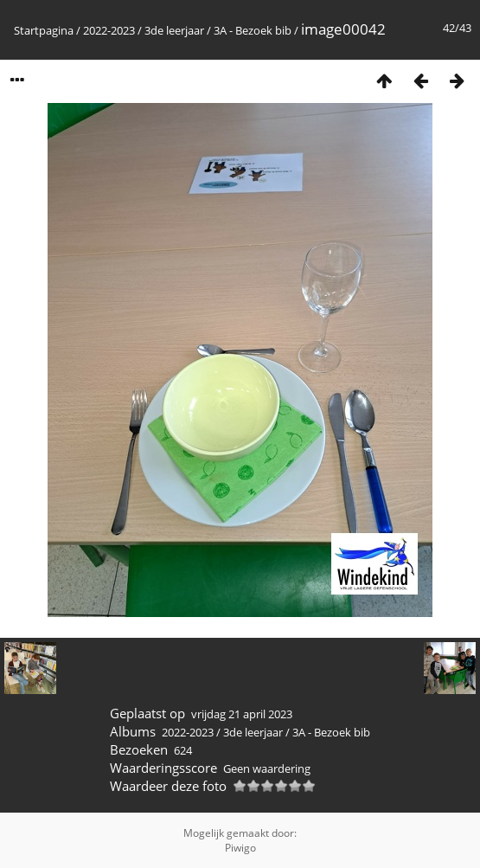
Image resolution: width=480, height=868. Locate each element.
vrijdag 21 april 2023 (242, 714)
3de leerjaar (174, 30)
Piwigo (240, 848)
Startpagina (44, 30)
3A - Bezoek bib (253, 30)
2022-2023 (109, 30)
